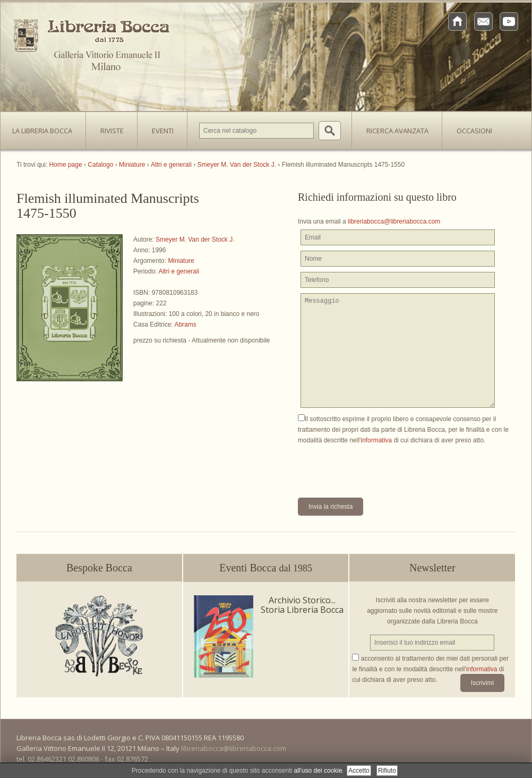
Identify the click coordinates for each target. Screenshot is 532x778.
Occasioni (474, 131)
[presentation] (379, 466)
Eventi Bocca (266, 568)
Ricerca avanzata (397, 131)
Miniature (181, 261)
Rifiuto (387, 771)
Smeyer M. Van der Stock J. (195, 240)
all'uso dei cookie (318, 771)
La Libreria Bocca (46, 127)
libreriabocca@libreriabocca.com (394, 221)
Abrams (185, 324)
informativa (376, 440)
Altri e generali (179, 271)
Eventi (163, 131)
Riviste (109, 127)
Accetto (359, 771)
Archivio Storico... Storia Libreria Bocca (302, 605)
